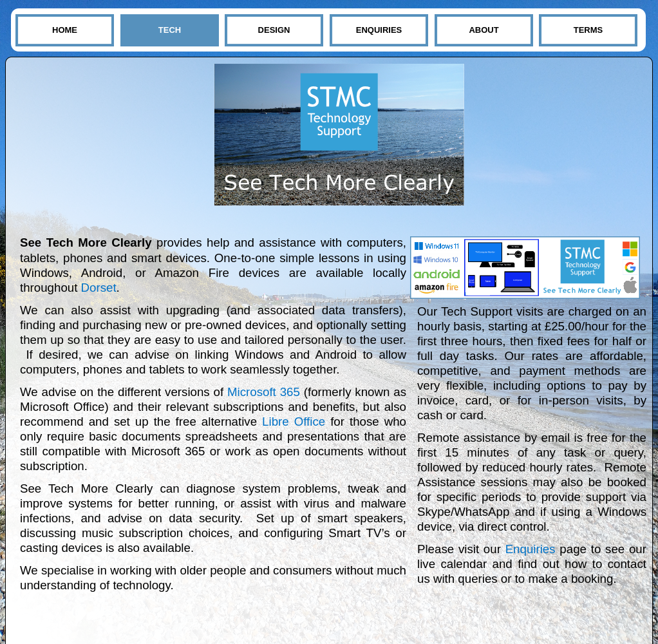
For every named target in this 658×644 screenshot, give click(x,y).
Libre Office (294, 421)
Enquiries (531, 549)
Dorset (99, 288)
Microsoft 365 (264, 392)
